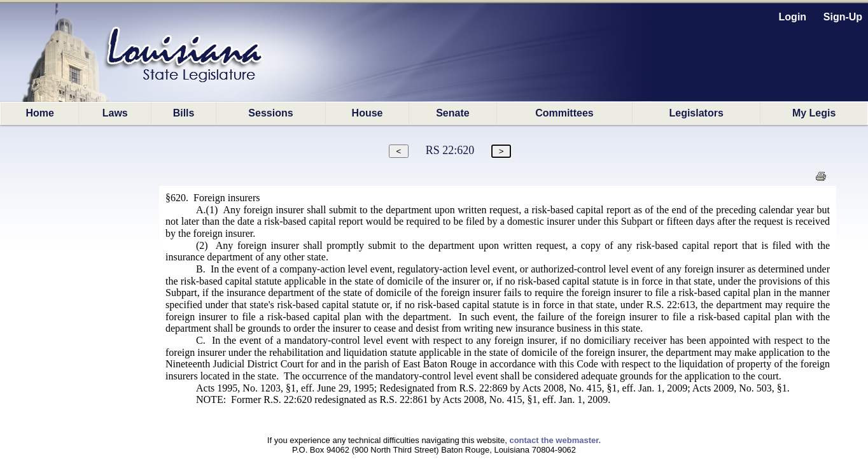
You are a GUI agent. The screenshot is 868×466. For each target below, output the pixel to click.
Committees (564, 113)
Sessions (270, 113)
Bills (184, 113)
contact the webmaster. (555, 440)
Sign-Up (843, 17)
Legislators (696, 113)
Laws (115, 113)
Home (39, 113)
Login (793, 17)
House (367, 113)
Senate (452, 113)
